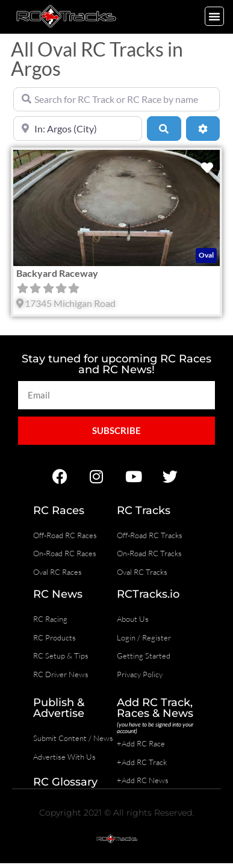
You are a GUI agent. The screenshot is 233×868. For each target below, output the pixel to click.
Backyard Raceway (57, 273)
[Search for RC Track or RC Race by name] (116, 99)
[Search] (164, 128)
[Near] (78, 128)
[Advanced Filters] (203, 128)
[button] (214, 16)
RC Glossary (65, 782)
